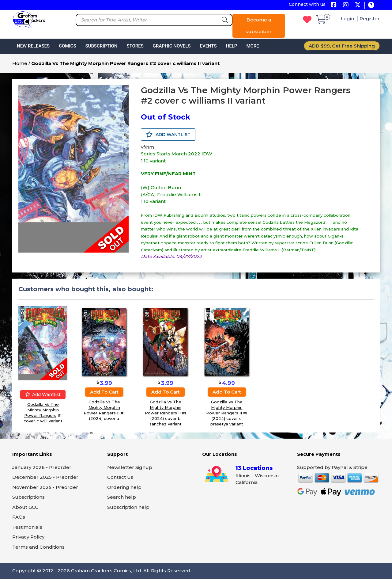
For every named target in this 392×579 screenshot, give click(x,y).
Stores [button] (135, 46)
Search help (122, 497)
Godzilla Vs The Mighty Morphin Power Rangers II (102, 407)
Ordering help (124, 487)
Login (348, 19)
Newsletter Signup (130, 467)
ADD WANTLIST (168, 135)
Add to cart (104, 392)
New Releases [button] (33, 46)
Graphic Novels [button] (172, 46)
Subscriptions (28, 497)
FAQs (19, 517)
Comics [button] (67, 46)
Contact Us (120, 477)
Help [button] (232, 46)
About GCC (25, 507)
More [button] (253, 46)
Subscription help (128, 507)
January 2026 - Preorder (42, 467)
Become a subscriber (259, 26)
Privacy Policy (28, 537)
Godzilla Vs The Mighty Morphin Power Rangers (41, 410)
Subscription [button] (102, 46)
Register (370, 19)
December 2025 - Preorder (45, 477)
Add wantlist (43, 394)
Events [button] (208, 46)
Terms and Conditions (38, 547)
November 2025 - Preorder (45, 487)
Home (20, 63)
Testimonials (27, 527)
